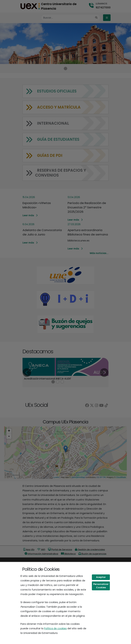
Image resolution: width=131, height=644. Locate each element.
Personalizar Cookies (101, 586)
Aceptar (101, 577)
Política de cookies (55, 628)
